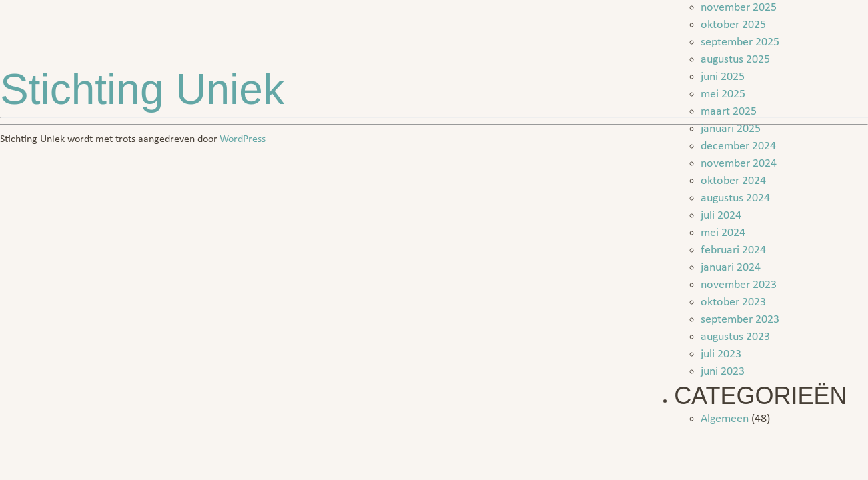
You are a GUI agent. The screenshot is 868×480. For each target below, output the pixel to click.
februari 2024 (733, 250)
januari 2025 (731, 129)
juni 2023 (723, 372)
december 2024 (738, 146)
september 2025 (740, 42)
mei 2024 (723, 233)
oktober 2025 (733, 25)
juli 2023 (721, 354)
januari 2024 (731, 268)
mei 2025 (723, 94)
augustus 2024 (735, 198)
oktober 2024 (733, 181)
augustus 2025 (735, 60)
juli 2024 (721, 216)
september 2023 (740, 320)
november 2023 (739, 285)
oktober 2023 (733, 302)
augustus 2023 (735, 337)
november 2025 (739, 8)
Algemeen (725, 419)
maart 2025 (729, 112)
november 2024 (739, 164)
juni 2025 (723, 77)
